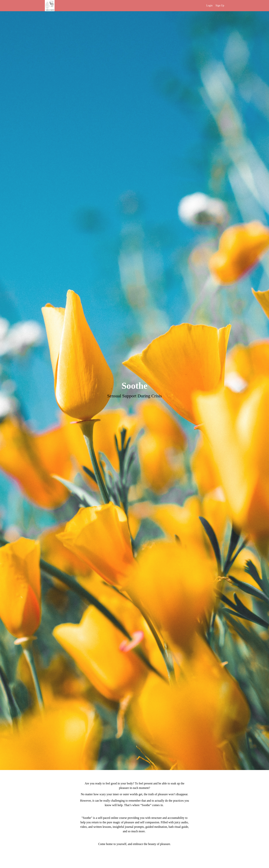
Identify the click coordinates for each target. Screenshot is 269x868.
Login (209, 6)
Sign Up (220, 6)
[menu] (214, 6)
